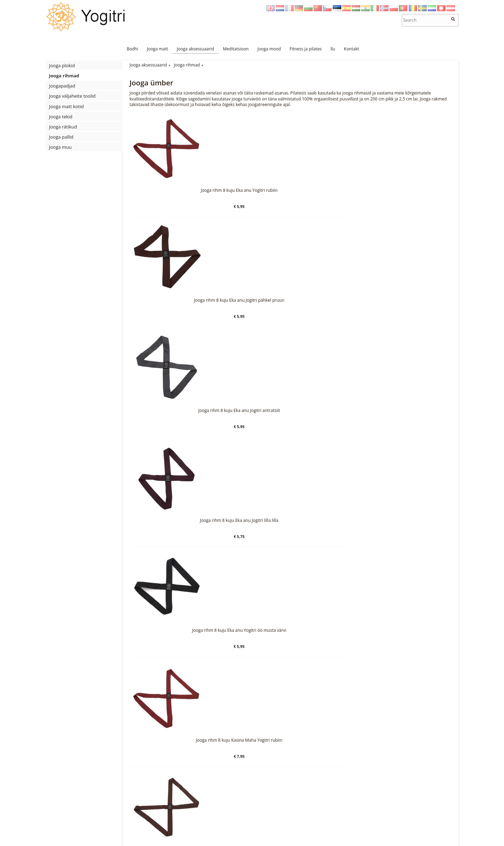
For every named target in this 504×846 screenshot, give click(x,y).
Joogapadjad (62, 86)
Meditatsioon (236, 49)
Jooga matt (157, 49)
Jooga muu (60, 147)
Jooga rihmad (64, 76)
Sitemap (256, 835)
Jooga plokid (62, 65)
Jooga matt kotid (66, 106)
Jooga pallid (61, 137)
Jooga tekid (61, 117)
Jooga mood (269, 49)
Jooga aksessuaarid (195, 49)
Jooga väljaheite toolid (72, 96)
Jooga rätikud (63, 127)
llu (333, 49)
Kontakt (352, 49)
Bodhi (132, 49)
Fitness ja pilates (306, 49)
